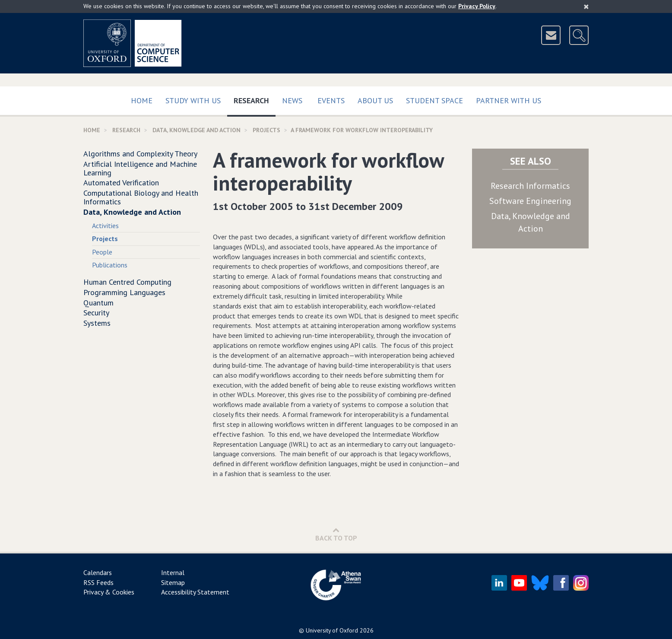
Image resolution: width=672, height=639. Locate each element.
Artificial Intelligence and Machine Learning (140, 168)
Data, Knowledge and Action (197, 130)
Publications (110, 265)
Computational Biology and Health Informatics (141, 197)
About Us (375, 100)
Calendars (98, 572)
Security (96, 313)
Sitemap (173, 582)
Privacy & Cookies (109, 592)
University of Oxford (332, 630)
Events (331, 100)
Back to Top (336, 534)
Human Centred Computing (127, 282)
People (102, 252)
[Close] (586, 6)
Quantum (98, 303)
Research (255, 99)
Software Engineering (530, 201)
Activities (105, 226)
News (292, 100)
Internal (173, 572)
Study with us (193, 100)
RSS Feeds (98, 582)
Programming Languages (124, 292)
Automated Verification (121, 183)
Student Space (434, 100)
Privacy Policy (477, 6)
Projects (266, 130)
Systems (97, 323)
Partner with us (509, 100)
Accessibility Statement (195, 592)
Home (142, 100)
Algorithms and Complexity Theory (140, 154)
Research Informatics (530, 186)
